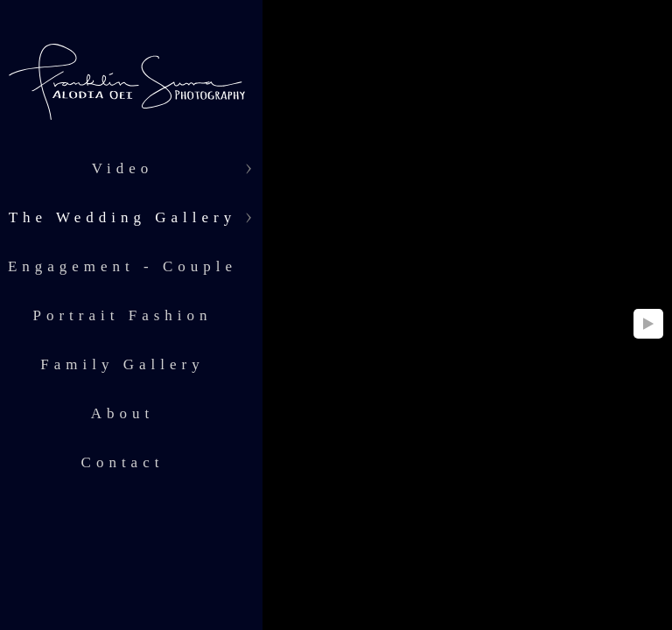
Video (123, 168)
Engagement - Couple (122, 266)
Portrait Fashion (122, 315)
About (123, 413)
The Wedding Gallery (123, 217)
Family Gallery (122, 364)
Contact (123, 462)
